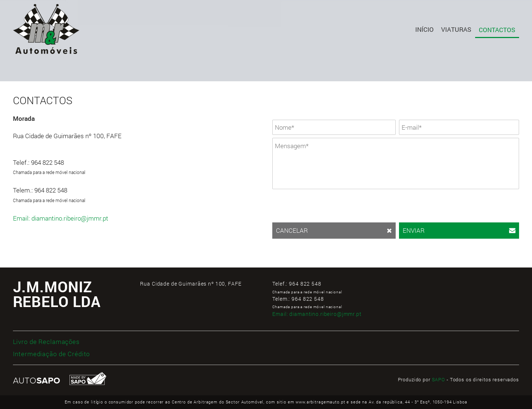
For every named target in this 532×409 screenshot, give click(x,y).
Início (424, 29)
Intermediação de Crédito (52, 354)
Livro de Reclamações (46, 342)
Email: (317, 314)
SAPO (439, 379)
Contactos (497, 30)
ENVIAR (459, 231)
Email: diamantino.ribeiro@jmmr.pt (61, 218)
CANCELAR (334, 231)
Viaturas (456, 29)
